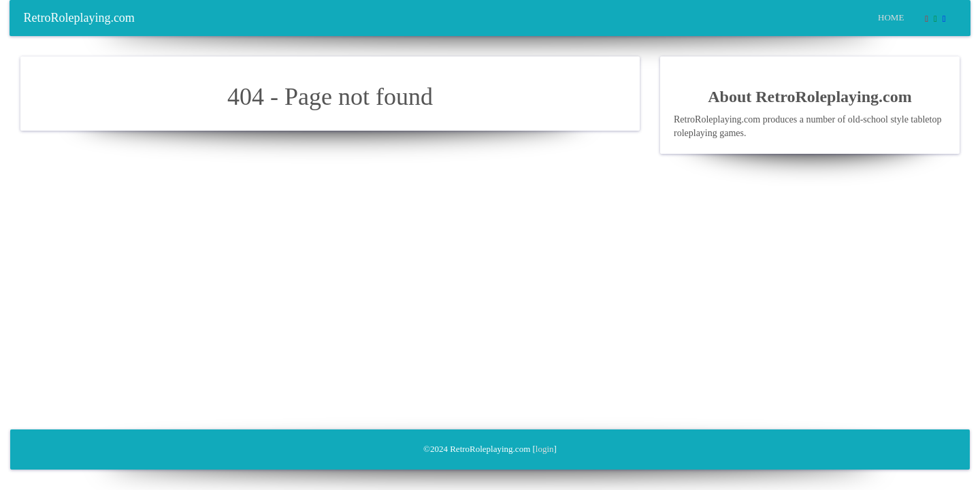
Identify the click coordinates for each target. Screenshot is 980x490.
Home (891, 17)
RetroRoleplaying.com (79, 18)
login (545, 449)
